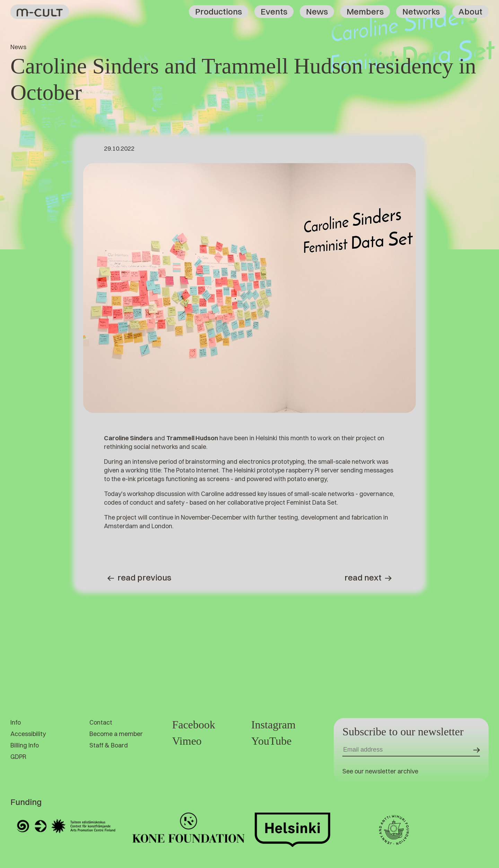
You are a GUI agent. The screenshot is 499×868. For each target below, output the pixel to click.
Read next (368, 577)
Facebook (194, 725)
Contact (101, 722)
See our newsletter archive (380, 771)
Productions (218, 11)
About (470, 11)
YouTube (272, 741)
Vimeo (187, 741)
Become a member (116, 734)
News (317, 11)
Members (365, 11)
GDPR (18, 757)
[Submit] (477, 750)
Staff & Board (109, 745)
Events (274, 11)
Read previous (139, 577)
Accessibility (28, 734)
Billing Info (25, 745)
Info (16, 722)
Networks (421, 11)
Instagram (273, 725)
